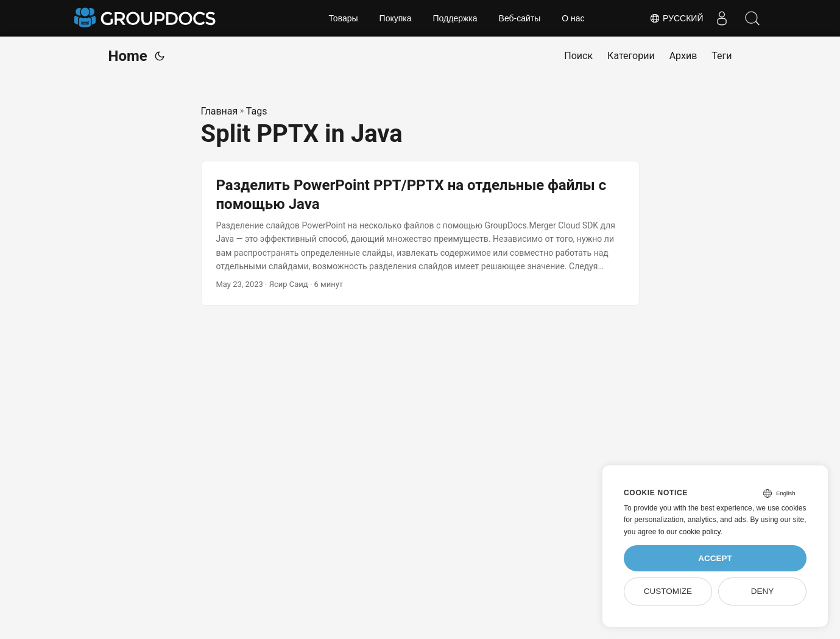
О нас (573, 18)
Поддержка (455, 18)
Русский (676, 18)
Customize (668, 591)
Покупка (396, 18)
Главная (220, 111)
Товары (343, 18)
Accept (715, 558)
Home (128, 56)
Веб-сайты (520, 18)
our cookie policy (694, 532)
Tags (257, 111)
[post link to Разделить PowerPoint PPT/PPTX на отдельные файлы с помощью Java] (420, 234)
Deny (763, 591)
